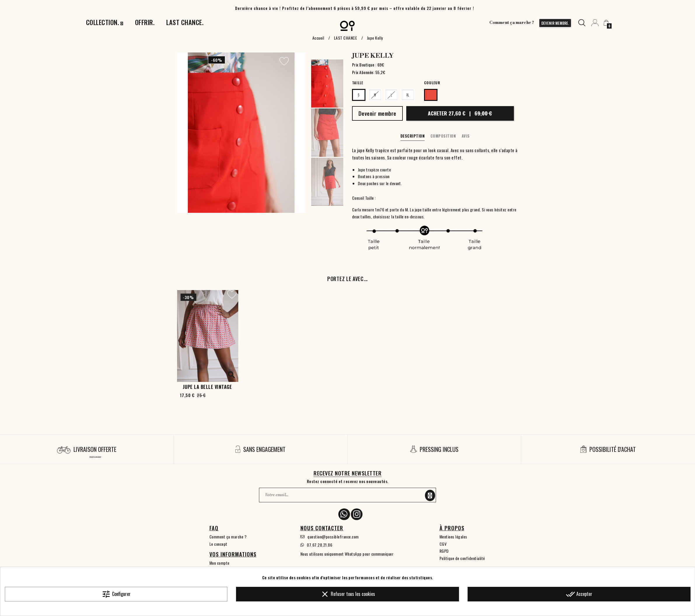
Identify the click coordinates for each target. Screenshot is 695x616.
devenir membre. (555, 23)
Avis (466, 136)
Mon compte (219, 563)
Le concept (218, 544)
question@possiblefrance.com (333, 537)
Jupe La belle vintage (208, 387)
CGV (443, 544)
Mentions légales (453, 537)
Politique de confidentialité (462, 558)
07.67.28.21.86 (320, 545)
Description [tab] (413, 136)
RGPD (444, 551)
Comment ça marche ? (512, 23)
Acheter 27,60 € (460, 113)
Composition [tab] (443, 136)
